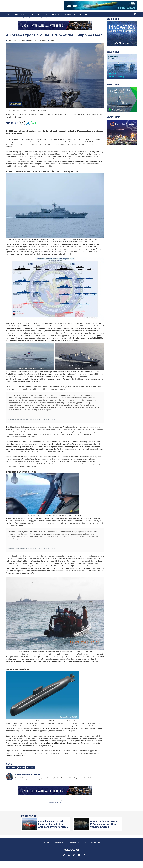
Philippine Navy (11, 775)
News (10, 14)
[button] (135, 14)
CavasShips (57, 14)
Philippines (21, 775)
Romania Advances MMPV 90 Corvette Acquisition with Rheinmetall (104, 831)
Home (8, 25)
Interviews (36, 14)
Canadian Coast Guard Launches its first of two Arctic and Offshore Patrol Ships (53, 832)
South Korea (30, 775)
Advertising (70, 14)
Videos (46, 14)
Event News (22, 14)
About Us (83, 14)
